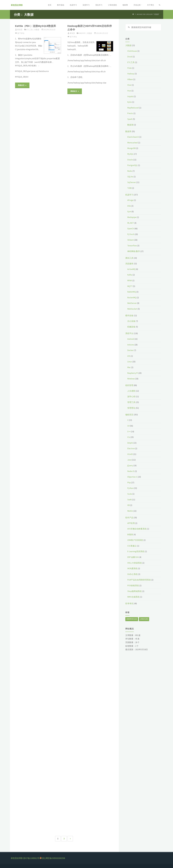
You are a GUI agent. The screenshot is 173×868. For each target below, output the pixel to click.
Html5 (130, 454)
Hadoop (82, 33)
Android (131, 339)
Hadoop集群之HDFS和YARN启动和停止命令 (90, 28)
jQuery (130, 466)
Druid (130, 57)
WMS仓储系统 (133, 597)
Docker (130, 350)
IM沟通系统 (132, 569)
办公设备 (131, 321)
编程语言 (129, 415)
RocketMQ (132, 298)
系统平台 (129, 333)
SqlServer (132, 182)
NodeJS (131, 471)
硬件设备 (129, 316)
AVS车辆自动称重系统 (137, 529)
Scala (130, 494)
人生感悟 (131, 391)
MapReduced (133, 108)
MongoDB (131, 148)
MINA (130, 281)
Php (129, 483)
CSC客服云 (132, 546)
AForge (130, 200)
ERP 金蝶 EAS (133, 557)
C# (128, 426)
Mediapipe (132, 217)
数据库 (128, 131)
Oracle (130, 160)
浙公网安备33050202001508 (53, 858)
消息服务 (129, 264)
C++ (129, 432)
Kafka (130, 275)
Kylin (129, 102)
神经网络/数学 (134, 251)
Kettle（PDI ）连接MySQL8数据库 (36, 26)
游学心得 (131, 397)
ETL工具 (29, 30)
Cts (129, 437)
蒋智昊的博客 (18, 5)
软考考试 (129, 604)
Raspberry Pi (133, 373)
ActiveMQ (131, 269)
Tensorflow (132, 246)
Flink (129, 68)
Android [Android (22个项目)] (132, 619)
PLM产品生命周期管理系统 (139, 580)
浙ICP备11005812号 (31, 858)
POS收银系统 (133, 586)
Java (129, 460)
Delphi (130, 443)
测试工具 (129, 258)
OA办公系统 (132, 574)
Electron (131, 449)
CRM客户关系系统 (135, 540)
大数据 (37, 30)
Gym (129, 212)
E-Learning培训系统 (136, 552)
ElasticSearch (133, 137)
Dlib (129, 206)
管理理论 (131, 408)
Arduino (131, 345)
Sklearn (131, 240)
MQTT (130, 286)
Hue (129, 91)
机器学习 (129, 195)
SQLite (130, 177)
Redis (130, 171)
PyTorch (131, 234)
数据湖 (130, 125)
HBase (130, 79)
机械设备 (131, 327)
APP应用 (131, 523)
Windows (131, 379)
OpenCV (131, 229)
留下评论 (21, 33)
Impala (130, 96)
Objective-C (132, 477)
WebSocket (132, 309)
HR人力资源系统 (135, 563)
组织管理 (129, 385)
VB (128, 505)
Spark (130, 119)
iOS (129, 356)
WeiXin (130, 511)
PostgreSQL (132, 165)
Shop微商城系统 (135, 591)
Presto (130, 113)
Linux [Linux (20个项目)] (144, 619)
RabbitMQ (132, 292)
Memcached (132, 143)
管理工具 (131, 402)
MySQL (130, 154)
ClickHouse (132, 51)
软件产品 (129, 518)
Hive (129, 85)
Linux (130, 362)
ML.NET (131, 223)
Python (130, 488)
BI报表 (130, 535)
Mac (129, 367)
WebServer (132, 303)
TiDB (129, 188)
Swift (129, 500)
